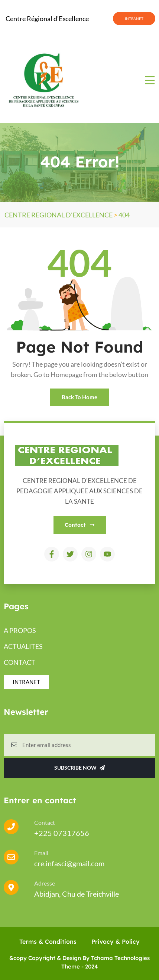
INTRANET (134, 19)
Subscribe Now (79, 768)
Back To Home (79, 397)
